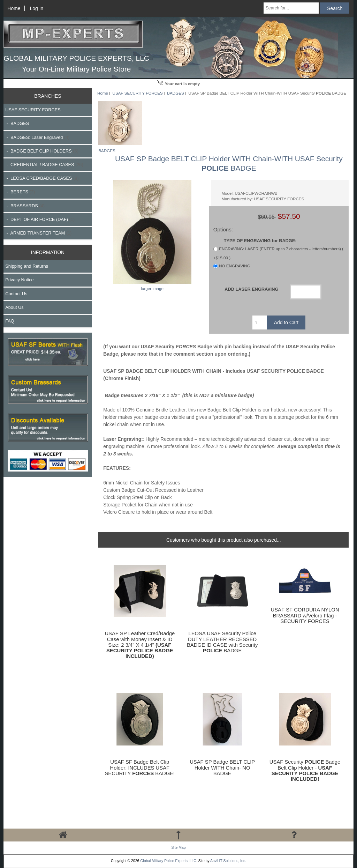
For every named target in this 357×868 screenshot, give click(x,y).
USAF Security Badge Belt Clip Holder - (305, 770)
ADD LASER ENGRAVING (251, 289)
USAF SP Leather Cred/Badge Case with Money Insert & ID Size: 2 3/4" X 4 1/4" (140, 645)
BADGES (175, 93)
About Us (14, 307)
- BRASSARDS (25, 206)
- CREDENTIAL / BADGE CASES (44, 165)
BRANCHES (48, 96)
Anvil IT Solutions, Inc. (228, 861)
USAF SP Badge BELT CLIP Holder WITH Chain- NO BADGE (222, 767)
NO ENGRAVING (234, 266)
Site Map (178, 848)
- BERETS (20, 192)
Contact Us (16, 294)
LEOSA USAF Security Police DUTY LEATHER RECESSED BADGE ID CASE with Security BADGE (222, 642)
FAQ (10, 321)
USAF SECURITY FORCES (138, 93)
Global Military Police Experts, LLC (168, 861)
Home (14, 8)
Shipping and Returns (27, 266)
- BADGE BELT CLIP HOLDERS (42, 151)
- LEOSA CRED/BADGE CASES (42, 178)
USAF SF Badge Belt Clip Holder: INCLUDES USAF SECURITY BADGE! (140, 767)
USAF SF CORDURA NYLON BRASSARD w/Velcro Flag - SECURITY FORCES (305, 615)
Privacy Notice (19, 280)
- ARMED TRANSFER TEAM (38, 233)
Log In (37, 8)
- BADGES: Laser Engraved (37, 137)
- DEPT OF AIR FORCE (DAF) (40, 219)
